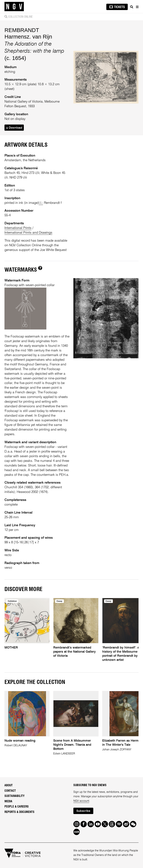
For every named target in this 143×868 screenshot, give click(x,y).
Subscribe (83, 811)
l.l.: (41, 203)
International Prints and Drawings (28, 233)
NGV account (81, 801)
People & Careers (17, 807)
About (9, 785)
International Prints (18, 228)
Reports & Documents (19, 812)
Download (14, 128)
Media (8, 801)
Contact (10, 791)
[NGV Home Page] (14, 7)
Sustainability (15, 796)
